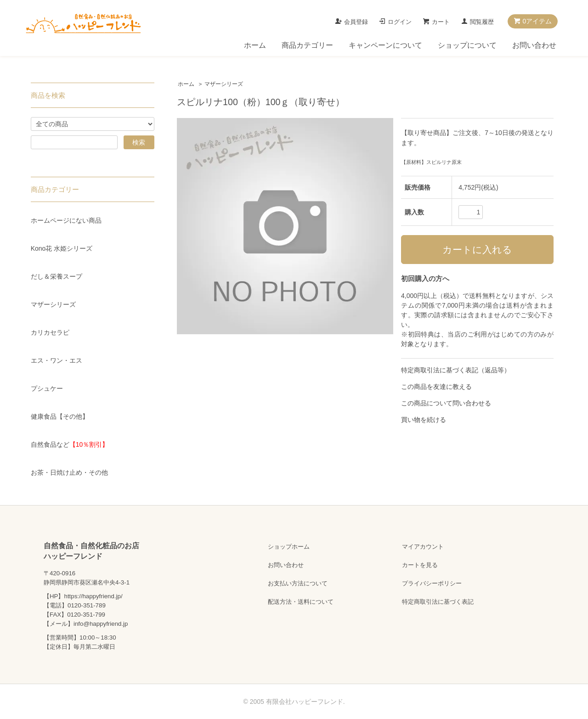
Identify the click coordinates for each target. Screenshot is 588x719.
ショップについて (467, 45)
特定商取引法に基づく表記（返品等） (456, 370)
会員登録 (356, 22)
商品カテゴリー (307, 45)
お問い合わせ (534, 45)
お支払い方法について (298, 583)
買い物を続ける (424, 420)
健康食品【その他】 (60, 416)
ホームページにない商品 (66, 220)
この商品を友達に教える (436, 387)
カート (441, 22)
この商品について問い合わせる (446, 403)
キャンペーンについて (385, 45)
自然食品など (70, 444)
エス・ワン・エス (57, 360)
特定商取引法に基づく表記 (438, 602)
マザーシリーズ (224, 84)
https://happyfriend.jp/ (93, 596)
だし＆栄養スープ (57, 276)
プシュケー (47, 388)
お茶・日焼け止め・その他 (69, 472)
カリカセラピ (50, 332)
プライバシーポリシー (432, 583)
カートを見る (420, 565)
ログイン (400, 22)
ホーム (255, 45)
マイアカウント (423, 547)
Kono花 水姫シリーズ (62, 248)
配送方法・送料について (301, 602)
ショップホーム (289, 547)
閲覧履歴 (482, 22)
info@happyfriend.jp (101, 624)
